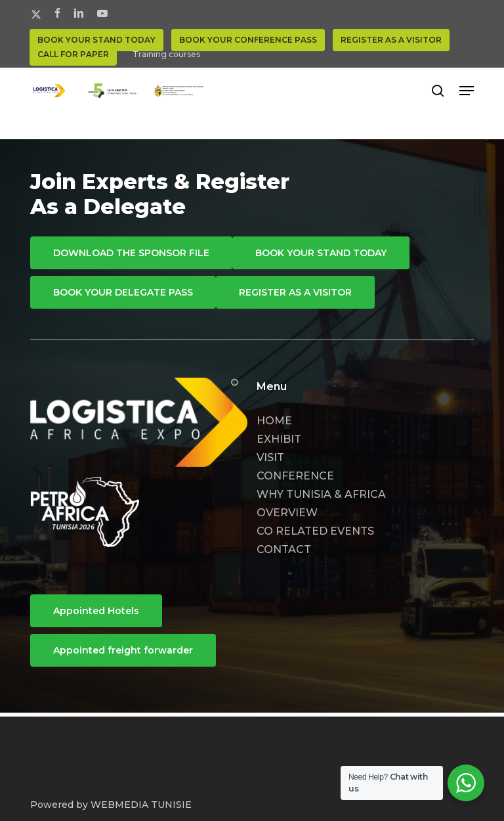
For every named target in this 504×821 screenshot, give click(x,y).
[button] (467, 91)
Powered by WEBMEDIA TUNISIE (111, 805)
